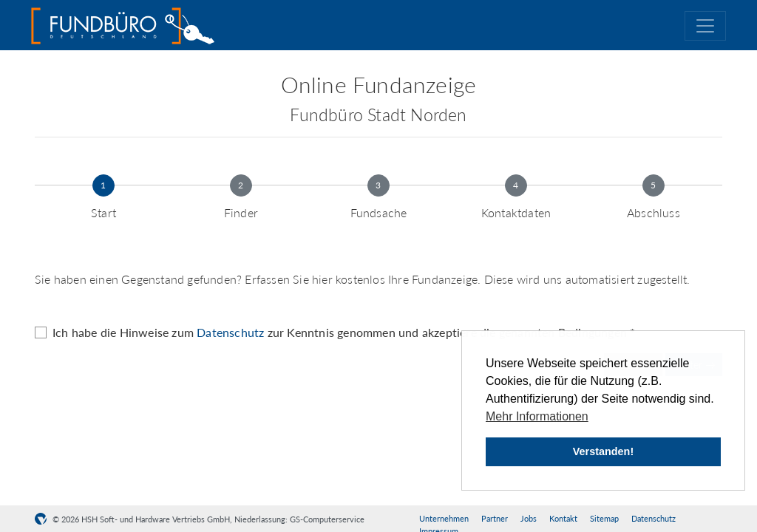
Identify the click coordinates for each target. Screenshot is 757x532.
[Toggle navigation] (705, 26)
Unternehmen (444, 518)
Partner (495, 518)
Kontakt (563, 518)
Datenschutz (230, 332)
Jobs (529, 518)
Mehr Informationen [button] (537, 416)
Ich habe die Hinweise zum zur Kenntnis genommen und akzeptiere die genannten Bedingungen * (344, 332)
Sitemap (604, 518)
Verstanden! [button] (603, 451)
